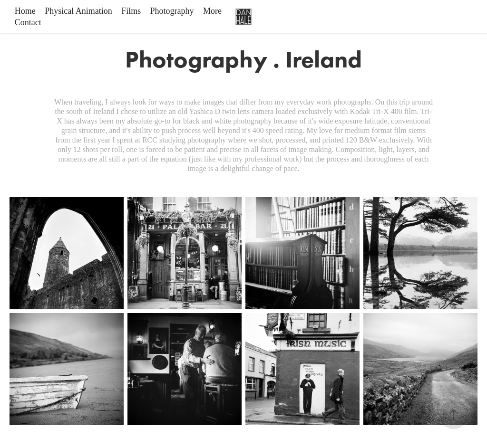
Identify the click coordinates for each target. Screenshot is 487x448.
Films (131, 11)
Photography (172, 11)
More (212, 11)
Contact (28, 22)
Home (25, 11)
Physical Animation (78, 11)
